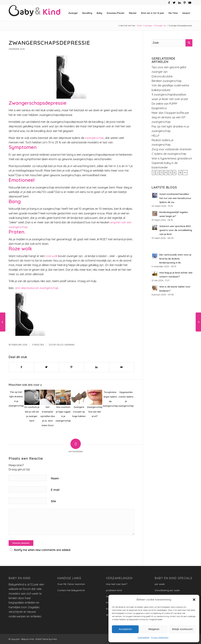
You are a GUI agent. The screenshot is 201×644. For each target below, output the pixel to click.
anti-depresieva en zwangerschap (36, 288)
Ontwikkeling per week (167, 590)
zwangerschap (94, 138)
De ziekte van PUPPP (164, 104)
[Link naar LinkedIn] (179, 3)
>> (185, 173)
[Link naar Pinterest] (185, 3)
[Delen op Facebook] (21, 367)
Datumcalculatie (162, 76)
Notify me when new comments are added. (42, 550)
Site (53, 501)
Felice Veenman (66, 345)
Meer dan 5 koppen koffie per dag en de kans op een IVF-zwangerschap (170, 117)
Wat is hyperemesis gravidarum (172, 158)
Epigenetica (159, 108)
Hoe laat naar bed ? (117, 584)
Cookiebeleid (144, 637)
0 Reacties (38, 345)
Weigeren (154, 629)
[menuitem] (73, 13)
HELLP (155, 136)
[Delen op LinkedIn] (97, 367)
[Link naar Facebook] (169, 3)
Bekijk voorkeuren (182, 629)
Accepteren (125, 629)
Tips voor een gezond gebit (169, 67)
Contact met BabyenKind (71, 590)
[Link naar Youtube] (190, 3)
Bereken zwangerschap (167, 81)
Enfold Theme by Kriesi (46, 639)
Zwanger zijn (17, 49)
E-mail (56, 490)
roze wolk (51, 256)
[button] (194, 600)
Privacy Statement (160, 637)
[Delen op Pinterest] (71, 367)
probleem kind (114, 590)
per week (160, 584)
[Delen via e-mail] (122, 367)
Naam (56, 478)
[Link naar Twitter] (174, 3)
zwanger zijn (160, 72)
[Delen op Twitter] (46, 367)
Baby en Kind (28, 639)
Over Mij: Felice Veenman (71, 584)
